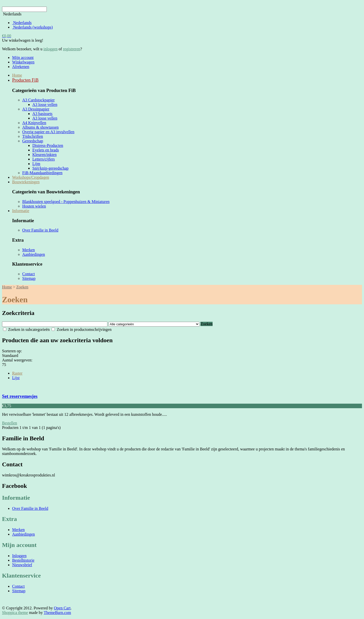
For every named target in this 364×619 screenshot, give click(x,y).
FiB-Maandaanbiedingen (42, 173)
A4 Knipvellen (34, 123)
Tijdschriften (33, 136)
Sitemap (29, 278)
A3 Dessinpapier (36, 109)
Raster (17, 373)
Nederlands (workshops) (32, 27)
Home (17, 75)
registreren (72, 49)
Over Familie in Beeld (40, 230)
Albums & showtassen (40, 127)
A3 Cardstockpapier (38, 100)
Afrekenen (21, 67)
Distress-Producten (48, 145)
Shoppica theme (15, 613)
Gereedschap (33, 141)
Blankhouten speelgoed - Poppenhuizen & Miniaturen (66, 202)
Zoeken (22, 287)
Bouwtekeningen (26, 182)
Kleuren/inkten (44, 155)
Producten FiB (25, 80)
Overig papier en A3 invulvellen (48, 132)
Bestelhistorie (23, 560)
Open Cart (62, 608)
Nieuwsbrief (22, 565)
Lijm (36, 164)
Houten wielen (34, 206)
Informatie (21, 211)
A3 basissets (42, 114)
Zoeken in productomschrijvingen (82, 329)
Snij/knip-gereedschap (50, 168)
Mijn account (23, 58)
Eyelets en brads (46, 150)
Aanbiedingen (34, 254)
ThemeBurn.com (57, 613)
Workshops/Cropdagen (31, 177)
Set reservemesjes (20, 396)
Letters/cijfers (44, 159)
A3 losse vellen (45, 105)
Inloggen (19, 556)
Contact (29, 274)
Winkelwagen (23, 62)
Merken (29, 250)
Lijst (16, 378)
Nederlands (22, 23)
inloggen (51, 49)
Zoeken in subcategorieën (26, 329)
